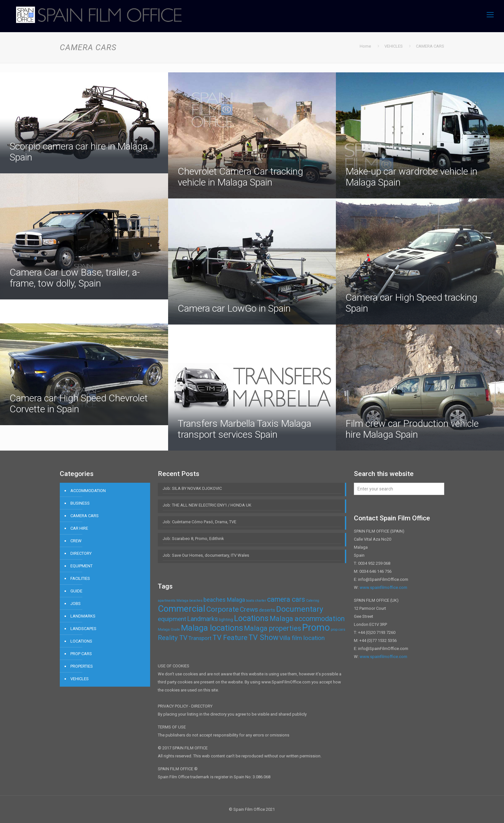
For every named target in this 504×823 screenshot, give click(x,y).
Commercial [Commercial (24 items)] (182, 609)
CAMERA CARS (85, 516)
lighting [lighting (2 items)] (226, 620)
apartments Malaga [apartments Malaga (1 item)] (173, 601)
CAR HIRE (79, 528)
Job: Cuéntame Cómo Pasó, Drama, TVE (199, 522)
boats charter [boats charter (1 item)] (256, 601)
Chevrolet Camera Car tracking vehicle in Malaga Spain (240, 177)
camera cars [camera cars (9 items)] (286, 599)
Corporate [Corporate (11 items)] (223, 609)
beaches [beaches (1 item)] (196, 601)
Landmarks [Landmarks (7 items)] (203, 619)
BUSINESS (80, 503)
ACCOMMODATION (88, 491)
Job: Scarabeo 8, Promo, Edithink (193, 539)
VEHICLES (80, 679)
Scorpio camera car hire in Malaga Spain (79, 152)
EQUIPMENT (81, 566)
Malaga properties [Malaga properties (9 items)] (273, 628)
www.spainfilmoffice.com (383, 587)
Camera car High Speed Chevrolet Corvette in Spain (79, 403)
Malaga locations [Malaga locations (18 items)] (212, 628)
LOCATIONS (81, 641)
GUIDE (76, 591)
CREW (76, 541)
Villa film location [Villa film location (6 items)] (302, 638)
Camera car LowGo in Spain (234, 308)
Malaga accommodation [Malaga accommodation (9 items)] (307, 619)
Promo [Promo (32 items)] (316, 627)
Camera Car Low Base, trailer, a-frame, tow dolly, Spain (75, 278)
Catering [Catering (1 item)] (313, 601)
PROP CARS (81, 654)
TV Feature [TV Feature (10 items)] (230, 638)
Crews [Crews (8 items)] (249, 609)
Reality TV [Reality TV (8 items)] (173, 638)
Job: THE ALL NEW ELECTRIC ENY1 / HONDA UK (207, 505)
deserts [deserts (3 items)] (267, 610)
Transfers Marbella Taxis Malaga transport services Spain (244, 429)
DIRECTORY (81, 553)
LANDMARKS (83, 616)
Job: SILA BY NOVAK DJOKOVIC (192, 488)
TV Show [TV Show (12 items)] (263, 638)
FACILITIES (80, 578)
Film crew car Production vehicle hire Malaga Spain (412, 429)
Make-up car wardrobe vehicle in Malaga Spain (411, 177)
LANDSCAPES (83, 629)
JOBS (76, 604)
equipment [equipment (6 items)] (172, 619)
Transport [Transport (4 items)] (200, 638)
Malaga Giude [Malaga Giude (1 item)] (169, 630)
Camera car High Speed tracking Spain (411, 303)
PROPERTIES (82, 666)
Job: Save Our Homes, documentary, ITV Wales (206, 555)
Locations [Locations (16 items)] (251, 618)
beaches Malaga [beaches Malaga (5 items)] (224, 600)
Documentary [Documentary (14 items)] (300, 609)
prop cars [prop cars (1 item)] (338, 630)
